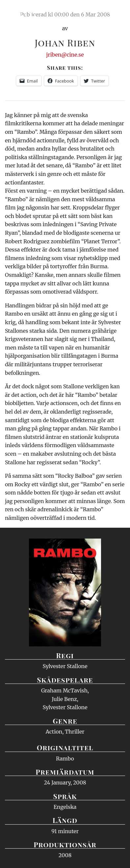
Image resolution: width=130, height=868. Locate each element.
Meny (117, 12)
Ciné (21, 12)
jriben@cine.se (65, 55)
